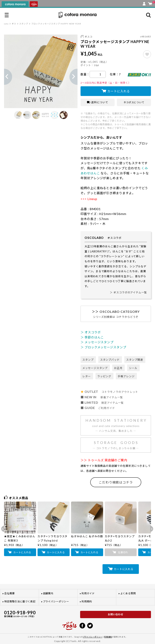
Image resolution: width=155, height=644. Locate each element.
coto (6, 24)
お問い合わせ (116, 614)
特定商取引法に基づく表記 (20, 601)
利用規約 (87, 601)
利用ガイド (88, 593)
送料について (98, 102)
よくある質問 (128, 593)
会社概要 (9, 593)
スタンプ (24, 24)
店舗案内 (48, 593)
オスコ (88, 37)
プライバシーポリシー (56, 601)
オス (14, 24)
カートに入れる (119, 91)
